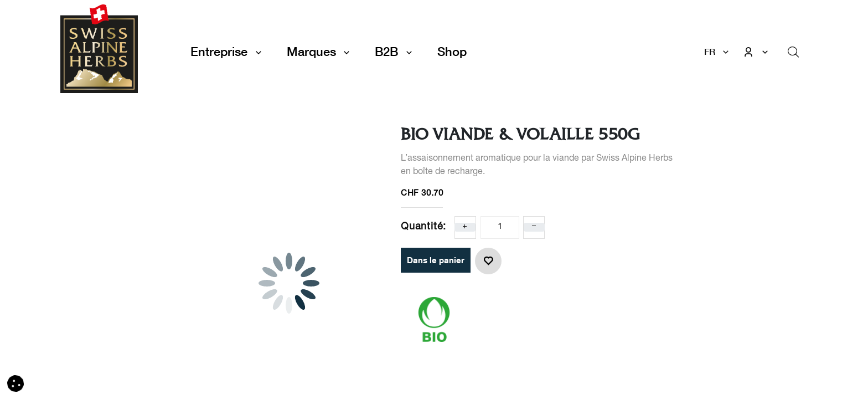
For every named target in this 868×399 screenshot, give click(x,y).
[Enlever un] (534, 227)
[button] (488, 261)
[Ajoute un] (465, 227)
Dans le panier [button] (436, 260)
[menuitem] (452, 52)
